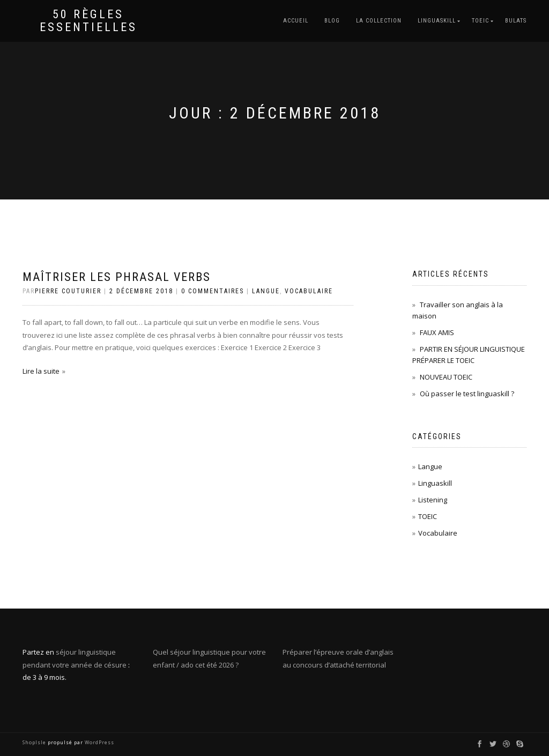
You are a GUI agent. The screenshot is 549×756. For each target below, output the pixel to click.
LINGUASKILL (437, 21)
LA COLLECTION (379, 21)
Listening (433, 500)
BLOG (332, 21)
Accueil (296, 21)
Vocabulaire (309, 291)
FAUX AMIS (437, 332)
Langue (266, 291)
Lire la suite (41, 371)
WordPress (99, 742)
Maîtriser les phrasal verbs (117, 277)
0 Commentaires (213, 291)
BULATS (516, 21)
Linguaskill (435, 483)
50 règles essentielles (88, 21)
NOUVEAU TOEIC (446, 377)
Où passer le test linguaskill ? (467, 394)
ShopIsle (35, 742)
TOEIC (480, 21)
